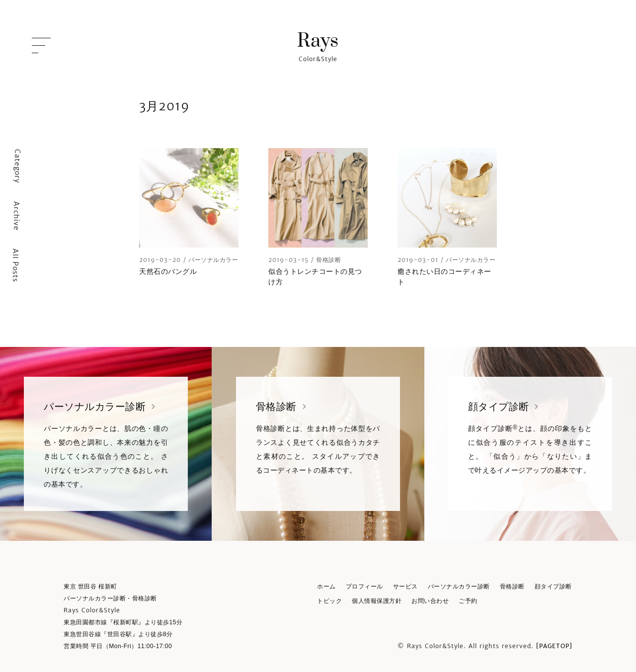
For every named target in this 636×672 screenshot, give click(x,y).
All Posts (15, 265)
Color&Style (318, 46)
